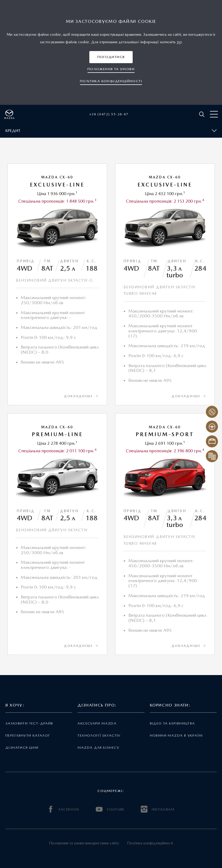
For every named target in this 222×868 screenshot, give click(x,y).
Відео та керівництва (172, 723)
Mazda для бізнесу (98, 747)
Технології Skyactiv (99, 735)
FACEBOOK (64, 809)
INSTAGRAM (158, 809)
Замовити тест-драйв (29, 723)
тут (179, 42)
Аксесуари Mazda (97, 723)
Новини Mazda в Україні (176, 735)
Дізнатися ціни (22, 747)
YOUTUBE (110, 809)
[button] (111, 57)
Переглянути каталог (28, 735)
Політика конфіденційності (150, 843)
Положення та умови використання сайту (84, 843)
